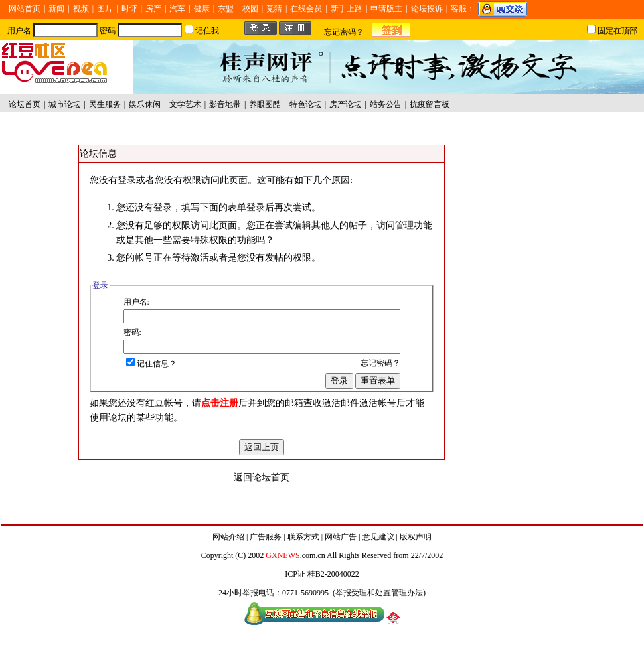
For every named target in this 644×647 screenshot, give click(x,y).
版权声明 (416, 537)
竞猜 (274, 9)
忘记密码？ (344, 32)
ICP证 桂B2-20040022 (322, 574)
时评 (129, 9)
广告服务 (266, 537)
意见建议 (378, 537)
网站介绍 (228, 537)
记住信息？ (151, 364)
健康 (202, 9)
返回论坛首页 (262, 477)
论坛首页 (25, 104)
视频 (81, 9)
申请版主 (386, 9)
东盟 (226, 9)
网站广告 (341, 537)
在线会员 (306, 9)
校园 (250, 9)
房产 (153, 9)
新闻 (56, 9)
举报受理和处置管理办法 (379, 593)
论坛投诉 (427, 9)
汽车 (177, 9)
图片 (105, 9)
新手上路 (347, 9)
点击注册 (220, 403)
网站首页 (25, 9)
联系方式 (303, 537)
